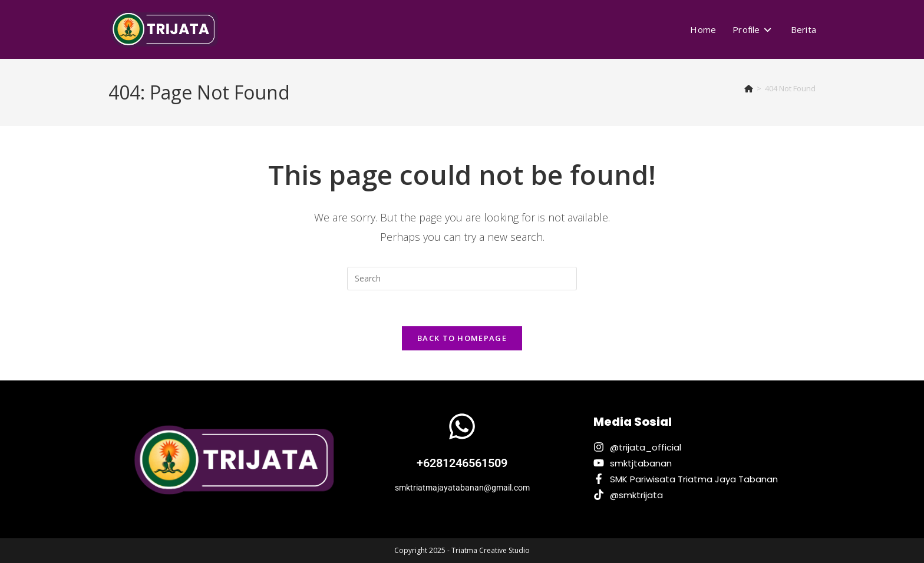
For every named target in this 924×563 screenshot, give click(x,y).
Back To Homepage (462, 338)
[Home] (749, 88)
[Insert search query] (462, 279)
